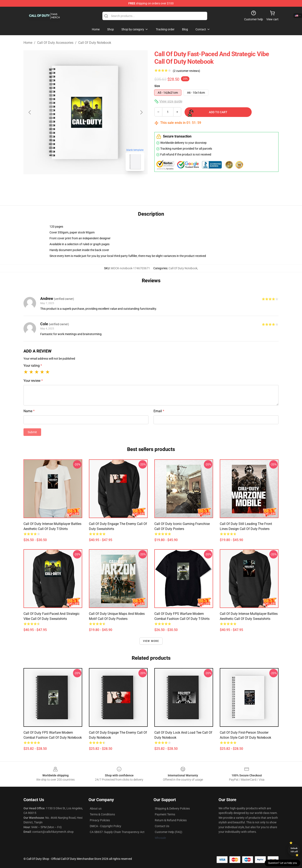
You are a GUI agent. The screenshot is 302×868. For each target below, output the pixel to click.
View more (151, 641)
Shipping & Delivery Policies (172, 808)
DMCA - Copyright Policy (105, 826)
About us (96, 808)
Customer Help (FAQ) (169, 832)
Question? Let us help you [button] (282, 863)
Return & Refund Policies (171, 820)
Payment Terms (165, 814)
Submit (32, 432)
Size (157, 86)
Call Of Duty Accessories (55, 43)
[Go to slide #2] (96, 184)
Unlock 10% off (294, 850)
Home (28, 43)
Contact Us (162, 826)
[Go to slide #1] (75, 184)
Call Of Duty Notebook (95, 43)
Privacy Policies (100, 820)
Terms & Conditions (102, 814)
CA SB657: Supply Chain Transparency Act (117, 832)
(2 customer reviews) (186, 71)
